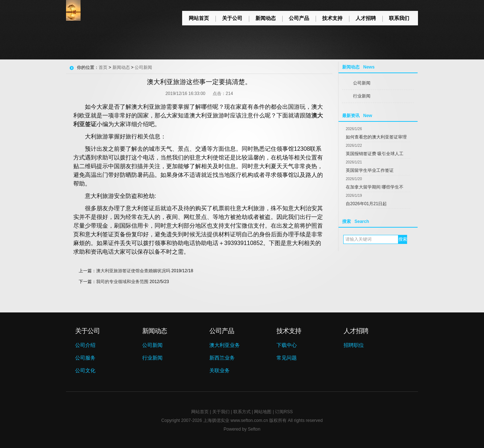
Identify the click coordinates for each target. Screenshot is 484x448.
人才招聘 (366, 18)
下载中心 (287, 345)
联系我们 (399, 18)
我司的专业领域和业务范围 (122, 282)
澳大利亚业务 (225, 345)
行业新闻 (362, 96)
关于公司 (232, 18)
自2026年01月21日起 (366, 204)
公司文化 (85, 370)
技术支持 (332, 18)
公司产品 (299, 18)
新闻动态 (266, 18)
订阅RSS (284, 412)
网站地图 (263, 412)
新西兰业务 (222, 358)
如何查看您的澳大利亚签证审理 (376, 137)
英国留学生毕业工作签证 (370, 170)
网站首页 (199, 18)
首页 (103, 67)
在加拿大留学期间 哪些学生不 (375, 187)
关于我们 (221, 412)
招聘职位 (354, 345)
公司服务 (85, 358)
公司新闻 (362, 83)
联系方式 (242, 412)
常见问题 (287, 358)
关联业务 (220, 370)
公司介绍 (85, 345)
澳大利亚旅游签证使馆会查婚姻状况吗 (133, 271)
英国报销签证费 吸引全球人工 (375, 154)
